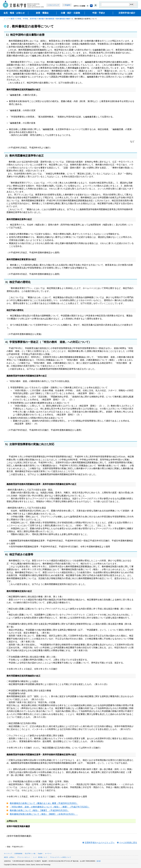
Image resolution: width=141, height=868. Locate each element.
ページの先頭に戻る (128, 842)
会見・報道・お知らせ (14, 13)
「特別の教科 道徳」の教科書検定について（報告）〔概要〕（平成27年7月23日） (50, 807)
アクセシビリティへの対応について (60, 857)
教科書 (41, 19)
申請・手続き (99, 13)
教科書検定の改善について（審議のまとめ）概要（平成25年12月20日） (44, 803)
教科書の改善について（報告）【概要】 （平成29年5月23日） (39, 810)
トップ (6, 19)
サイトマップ (54, 5)
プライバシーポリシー (24, 857)
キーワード (48, 854)
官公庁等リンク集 (30, 854)
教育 (12, 19)
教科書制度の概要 (63, 19)
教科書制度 (50, 19)
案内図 (99, 861)
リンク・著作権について (40, 857)
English (68, 5)
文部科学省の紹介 (127, 13)
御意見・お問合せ (9, 857)
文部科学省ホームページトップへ (100, 842)
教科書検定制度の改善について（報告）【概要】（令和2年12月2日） (44, 814)
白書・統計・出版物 (70, 13)
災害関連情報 (18, 854)
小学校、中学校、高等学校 (26, 19)
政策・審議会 (42, 13)
